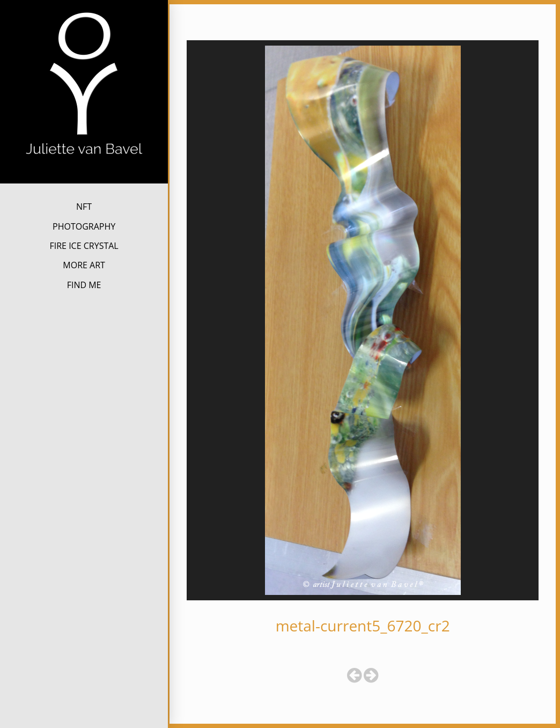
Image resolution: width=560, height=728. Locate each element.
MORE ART (84, 265)
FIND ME (84, 285)
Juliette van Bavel (84, 174)
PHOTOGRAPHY (84, 226)
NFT (84, 207)
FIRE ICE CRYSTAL (84, 246)
